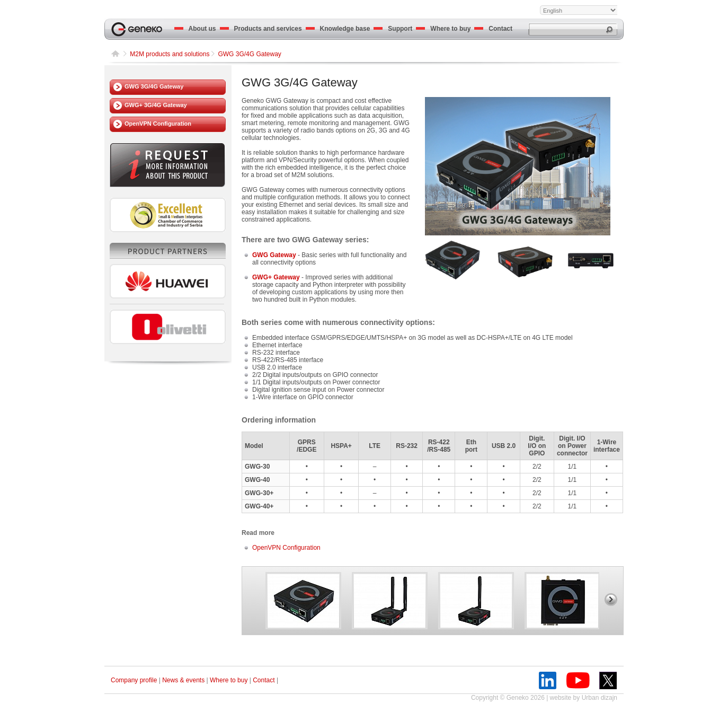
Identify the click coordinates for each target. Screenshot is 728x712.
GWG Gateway (274, 255)
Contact (493, 29)
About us (195, 29)
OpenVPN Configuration (158, 124)
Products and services (261, 29)
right (611, 600)
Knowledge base (338, 29)
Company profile (134, 680)
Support (393, 29)
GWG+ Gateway (276, 277)
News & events (183, 680)
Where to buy (443, 29)
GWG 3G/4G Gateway (154, 86)
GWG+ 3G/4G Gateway (156, 105)
